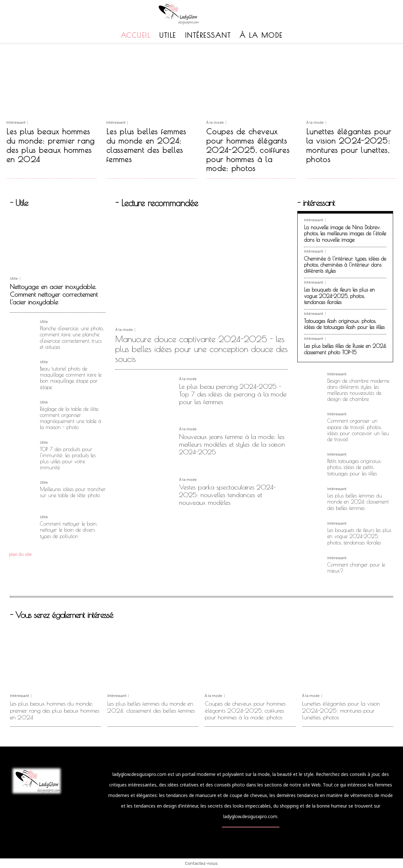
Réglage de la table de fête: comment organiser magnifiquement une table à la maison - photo (71, 418)
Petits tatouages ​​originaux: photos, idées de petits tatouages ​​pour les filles (354, 467)
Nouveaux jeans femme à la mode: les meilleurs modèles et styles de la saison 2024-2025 (232, 444)
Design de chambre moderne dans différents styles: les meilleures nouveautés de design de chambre (358, 390)
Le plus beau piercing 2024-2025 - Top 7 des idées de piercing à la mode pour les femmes (233, 394)
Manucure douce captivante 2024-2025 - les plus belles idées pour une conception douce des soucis (201, 349)
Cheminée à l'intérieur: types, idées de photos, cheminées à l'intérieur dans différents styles (345, 265)
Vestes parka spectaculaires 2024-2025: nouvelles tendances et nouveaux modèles (228, 495)
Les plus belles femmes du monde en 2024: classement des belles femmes (146, 145)
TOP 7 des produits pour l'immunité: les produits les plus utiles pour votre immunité (68, 458)
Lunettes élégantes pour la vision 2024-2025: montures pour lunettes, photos (349, 145)
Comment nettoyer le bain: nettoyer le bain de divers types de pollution (69, 530)
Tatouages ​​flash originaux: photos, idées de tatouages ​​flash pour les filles (344, 324)
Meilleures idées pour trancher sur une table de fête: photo (73, 492)
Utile (14, 279)
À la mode (215, 123)
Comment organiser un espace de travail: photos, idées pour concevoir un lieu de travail (358, 430)
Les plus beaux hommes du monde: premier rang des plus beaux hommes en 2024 (51, 145)
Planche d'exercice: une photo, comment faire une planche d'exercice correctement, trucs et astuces (72, 338)
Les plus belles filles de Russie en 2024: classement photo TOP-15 (345, 349)
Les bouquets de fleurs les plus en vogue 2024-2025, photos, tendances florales (339, 296)
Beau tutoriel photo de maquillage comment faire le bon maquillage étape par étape (71, 378)
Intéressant (16, 123)
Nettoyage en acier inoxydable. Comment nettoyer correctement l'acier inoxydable (54, 294)
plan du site (20, 554)
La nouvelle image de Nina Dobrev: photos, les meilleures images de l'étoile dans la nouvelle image (345, 233)
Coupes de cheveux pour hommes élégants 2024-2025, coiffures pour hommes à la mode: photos (248, 150)
